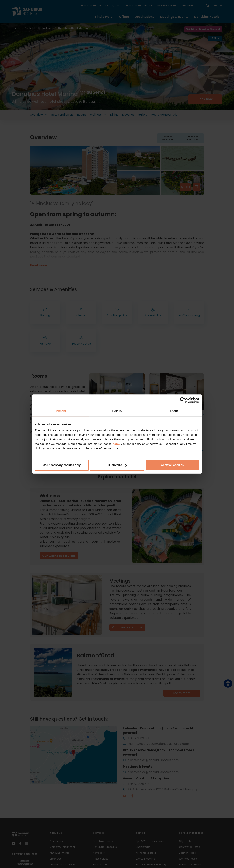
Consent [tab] (60, 411)
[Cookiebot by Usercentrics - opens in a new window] (183, 400)
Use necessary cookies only (62, 465)
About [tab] (174, 411)
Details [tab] (117, 411)
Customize (117, 465)
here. (117, 444)
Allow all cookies (172, 465)
